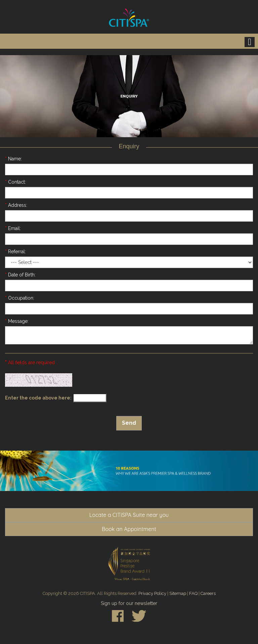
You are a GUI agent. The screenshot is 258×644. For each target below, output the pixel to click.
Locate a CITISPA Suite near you (129, 515)
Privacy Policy (152, 593)
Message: (17, 321)
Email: (13, 228)
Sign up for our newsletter (129, 603)
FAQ (193, 593)
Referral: (15, 252)
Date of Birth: (20, 275)
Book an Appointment (129, 529)
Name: (13, 159)
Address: (16, 205)
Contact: (15, 182)
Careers (208, 593)
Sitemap (178, 593)
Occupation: (20, 298)
